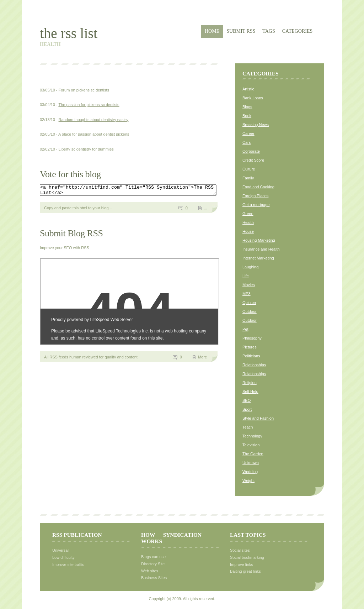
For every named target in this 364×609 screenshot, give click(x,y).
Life (246, 276)
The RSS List (69, 33)
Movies (249, 285)
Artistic (248, 89)
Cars (247, 142)
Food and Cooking (258, 187)
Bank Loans (253, 98)
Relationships (254, 365)
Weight (248, 481)
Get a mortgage (256, 205)
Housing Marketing (259, 240)
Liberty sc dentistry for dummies (86, 149)
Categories (298, 31)
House (248, 231)
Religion (250, 383)
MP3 (247, 294)
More (202, 359)
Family (248, 178)
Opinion (249, 303)
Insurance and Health (261, 249)
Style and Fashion (258, 418)
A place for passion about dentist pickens (94, 134)
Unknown (251, 463)
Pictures (250, 347)
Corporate (251, 151)
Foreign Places (255, 196)
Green (248, 214)
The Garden (253, 454)
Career (248, 133)
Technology (252, 436)
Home (212, 31)
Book (247, 116)
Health (248, 222)
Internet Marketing (258, 258)
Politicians (251, 356)
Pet (245, 329)
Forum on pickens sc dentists (84, 90)
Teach (248, 427)
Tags (269, 31)
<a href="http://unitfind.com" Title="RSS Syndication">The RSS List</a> (139, 191)
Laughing (250, 267)
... (205, 210)
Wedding (250, 472)
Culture (249, 169)
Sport (247, 409)
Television (251, 445)
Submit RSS (241, 31)
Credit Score (253, 160)
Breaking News (256, 125)
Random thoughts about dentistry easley (94, 120)
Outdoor (250, 311)
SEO (247, 400)
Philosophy (252, 338)
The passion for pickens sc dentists (89, 105)
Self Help (250, 392)
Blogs (247, 107)
